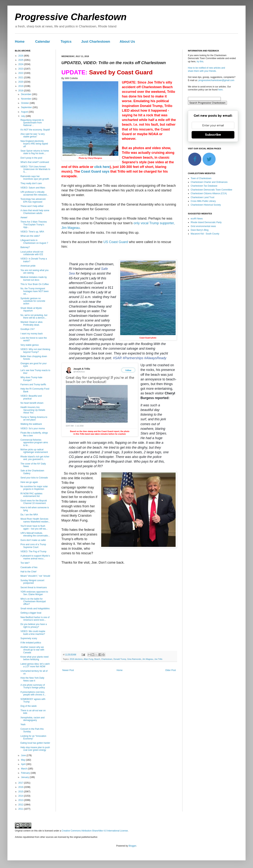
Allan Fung (89, 659)
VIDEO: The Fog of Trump (33, 552)
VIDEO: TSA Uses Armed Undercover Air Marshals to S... (35, 169)
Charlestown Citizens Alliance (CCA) (209, 193)
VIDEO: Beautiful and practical (31, 397)
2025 (21, 60)
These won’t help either (32, 206)
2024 (21, 64)
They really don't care (31, 183)
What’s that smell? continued (35, 162)
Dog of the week (29, 706)
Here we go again (29, 482)
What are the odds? (30, 236)
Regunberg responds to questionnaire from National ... (32, 123)
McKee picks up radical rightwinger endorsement (34, 451)
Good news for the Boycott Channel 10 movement (34, 502)
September (27, 107)
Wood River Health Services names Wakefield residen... (35, 520)
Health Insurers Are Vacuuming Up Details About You (33, 410)
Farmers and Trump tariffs (33, 385)
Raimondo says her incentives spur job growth (35, 178)
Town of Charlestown (201, 178)
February (26, 773)
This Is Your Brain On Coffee (35, 284)
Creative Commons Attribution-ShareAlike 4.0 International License (95, 831)
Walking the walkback (31, 424)
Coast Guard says (95, 171)
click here (102, 167)
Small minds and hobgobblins (35, 609)
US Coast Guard (116, 242)
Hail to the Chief (28, 572)
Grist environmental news (203, 226)
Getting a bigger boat (31, 613)
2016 (21, 787)
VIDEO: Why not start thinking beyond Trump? (35, 351)
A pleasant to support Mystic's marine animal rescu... (35, 557)
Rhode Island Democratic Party (206, 222)
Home (20, 41)
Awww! (24, 218)
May (23, 760)
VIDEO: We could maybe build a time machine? (33, 633)
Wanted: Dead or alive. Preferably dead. (32, 323)
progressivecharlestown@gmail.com (216, 80)
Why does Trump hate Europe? (31, 379)
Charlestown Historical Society (206, 205)
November (27, 99)
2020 (21, 82)
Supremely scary (29, 638)
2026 (21, 56)
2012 (21, 805)
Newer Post (68, 670)
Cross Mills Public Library (203, 201)
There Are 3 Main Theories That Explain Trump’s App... (34, 225)
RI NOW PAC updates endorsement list (31, 495)
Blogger (132, 846)
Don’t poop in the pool (31, 158)
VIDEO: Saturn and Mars (33, 188)
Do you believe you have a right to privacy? (34, 626)
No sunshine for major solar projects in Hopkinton (34, 488)
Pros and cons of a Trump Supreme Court (33, 546)
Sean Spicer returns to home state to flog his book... (35, 152)
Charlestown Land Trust (202, 197)
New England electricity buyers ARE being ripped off (34, 144)
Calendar (43, 41)
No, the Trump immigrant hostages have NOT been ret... (35, 291)
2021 (21, 78)
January (25, 777)
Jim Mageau (148, 659)
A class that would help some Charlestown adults (35, 212)
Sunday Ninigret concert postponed (32, 582)
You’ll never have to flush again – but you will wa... (34, 527)
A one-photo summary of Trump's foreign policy (33, 686)
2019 (21, 86)
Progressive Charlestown (71, 17)
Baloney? (25, 247)
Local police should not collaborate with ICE (32, 253)
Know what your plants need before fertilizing (35, 658)
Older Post (170, 670)
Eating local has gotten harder (35, 743)
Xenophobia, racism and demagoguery (32, 719)
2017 (21, 783)
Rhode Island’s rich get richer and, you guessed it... (35, 458)
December (27, 94)
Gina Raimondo (134, 659)
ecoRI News (197, 219)
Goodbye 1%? (28, 329)
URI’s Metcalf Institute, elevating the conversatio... (35, 534)
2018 (21, 91)
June (24, 755)
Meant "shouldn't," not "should (35, 576)
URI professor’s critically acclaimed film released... (34, 193)
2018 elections (76, 659)
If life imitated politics (31, 643)
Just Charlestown (96, 41)
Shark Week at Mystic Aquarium (31, 309)
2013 (21, 800)
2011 (21, 809)
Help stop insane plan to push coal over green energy (35, 749)
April (24, 764)
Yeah (23, 724)
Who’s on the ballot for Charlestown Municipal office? (33, 602)
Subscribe (213, 135)
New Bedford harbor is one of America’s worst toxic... (35, 619)
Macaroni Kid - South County (205, 234)
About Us (127, 41)
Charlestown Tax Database (204, 186)
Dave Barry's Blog (200, 230)
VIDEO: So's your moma (33, 429)
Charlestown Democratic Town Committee (211, 190)
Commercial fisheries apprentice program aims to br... (34, 443)
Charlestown (107, 659)
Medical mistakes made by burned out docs (34, 278)
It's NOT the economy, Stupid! (35, 130)
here (220, 90)
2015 (21, 792)
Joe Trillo (158, 659)
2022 (21, 73)
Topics (66, 41)
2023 (21, 69)
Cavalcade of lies (29, 567)
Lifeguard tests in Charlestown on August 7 (34, 242)
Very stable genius (30, 345)
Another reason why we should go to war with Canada (32, 650)
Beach (97, 659)
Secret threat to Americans (34, 587)
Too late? (25, 563)
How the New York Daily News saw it (32, 679)
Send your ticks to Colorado (34, 478)
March (24, 769)
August (25, 112)
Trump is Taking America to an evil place (34, 418)
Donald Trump (120, 659)
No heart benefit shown (32, 403)
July (23, 116)
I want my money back (32, 334)
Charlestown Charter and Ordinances (209, 182)
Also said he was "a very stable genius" (33, 135)
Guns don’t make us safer (33, 540)
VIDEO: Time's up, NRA (32, 232)
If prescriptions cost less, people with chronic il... (33, 693)
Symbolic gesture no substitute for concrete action (33, 301)
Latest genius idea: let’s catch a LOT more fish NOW (35, 665)
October (25, 103)
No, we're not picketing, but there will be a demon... (34, 316)
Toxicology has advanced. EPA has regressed (33, 200)
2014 (21, 796)
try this (200, 62)
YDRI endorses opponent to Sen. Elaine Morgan (34, 593)
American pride (28, 266)
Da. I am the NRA (29, 515)
